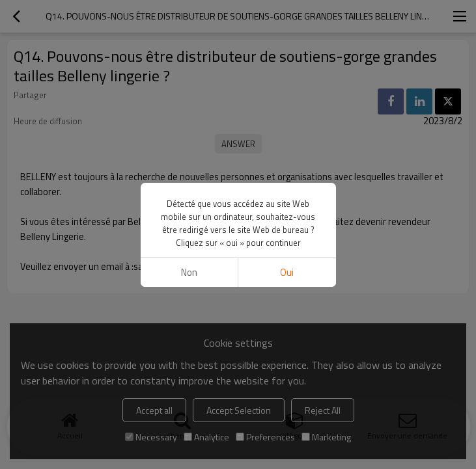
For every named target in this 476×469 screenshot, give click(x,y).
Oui (287, 272)
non (189, 272)
